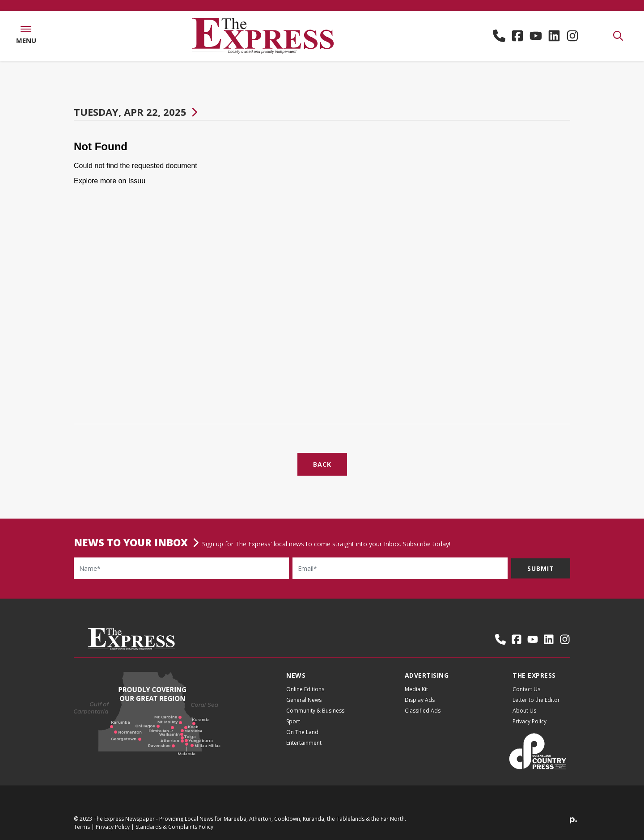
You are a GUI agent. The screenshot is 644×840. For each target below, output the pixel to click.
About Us (524, 711)
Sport (293, 721)
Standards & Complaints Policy (174, 827)
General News (304, 700)
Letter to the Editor (536, 700)
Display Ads (420, 700)
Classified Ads (423, 711)
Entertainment (304, 743)
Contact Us (526, 689)
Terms (82, 827)
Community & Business (315, 711)
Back (322, 464)
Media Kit (416, 689)
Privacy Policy (530, 721)
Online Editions (305, 689)
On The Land (302, 732)
